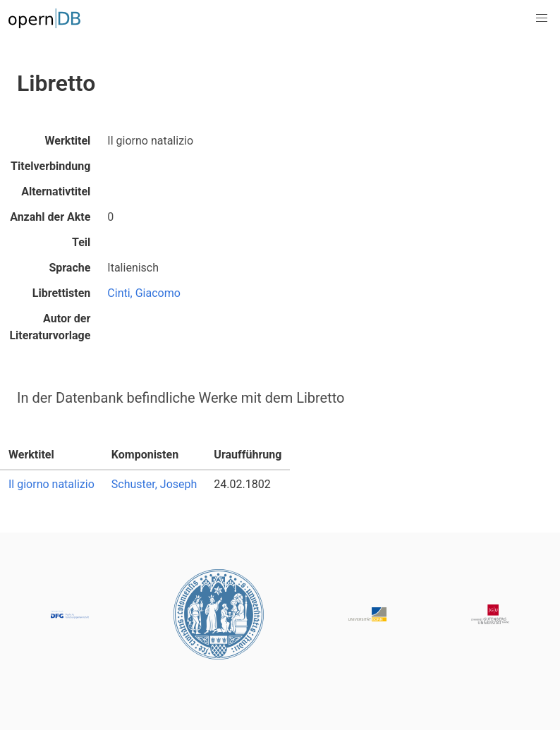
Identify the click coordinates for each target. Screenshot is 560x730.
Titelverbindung (50, 166)
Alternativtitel (56, 191)
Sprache (69, 268)
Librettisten (62, 293)
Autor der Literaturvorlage (50, 327)
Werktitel (68, 141)
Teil (81, 242)
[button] (542, 18)
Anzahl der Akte (50, 217)
